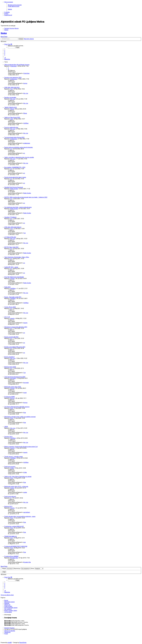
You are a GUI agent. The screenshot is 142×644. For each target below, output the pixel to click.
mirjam (13, 279)
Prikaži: (8, 569)
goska (12, 488)
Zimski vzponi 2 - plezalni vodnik (13, 457)
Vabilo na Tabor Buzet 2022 (12, 117)
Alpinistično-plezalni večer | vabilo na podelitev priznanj (20, 417)
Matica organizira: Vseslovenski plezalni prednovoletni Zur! (21, 447)
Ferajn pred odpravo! (10, 497)
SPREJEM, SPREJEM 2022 (12, 88)
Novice (4, 33)
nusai (25, 393)
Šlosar (12, 109)
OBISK (6, 427)
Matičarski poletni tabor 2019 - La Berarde (16, 487)
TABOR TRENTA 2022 (11, 107)
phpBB (10, 643)
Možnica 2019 (8, 507)
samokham (27, 512)
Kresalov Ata (14, 558)
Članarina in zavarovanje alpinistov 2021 (16, 327)
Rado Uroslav (14, 189)
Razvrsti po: (22, 569)
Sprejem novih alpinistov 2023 (13, 78)
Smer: (37, 569)
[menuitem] (15, 5)
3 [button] (5, 52)
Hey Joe (26, 93)
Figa (12, 408)
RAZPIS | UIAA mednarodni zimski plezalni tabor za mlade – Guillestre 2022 (26, 197)
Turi (12, 89)
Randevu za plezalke (10, 97)
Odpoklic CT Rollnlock (10, 217)
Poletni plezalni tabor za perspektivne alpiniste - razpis (20, 516)
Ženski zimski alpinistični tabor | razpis (15, 177)
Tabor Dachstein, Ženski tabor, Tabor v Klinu (17, 257)
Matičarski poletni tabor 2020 (13, 387)
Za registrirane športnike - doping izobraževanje (18, 207)
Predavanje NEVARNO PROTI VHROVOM (16, 546)
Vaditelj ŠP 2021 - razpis (11, 267)
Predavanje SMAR (10, 397)
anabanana (14, 79)
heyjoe (25, 83)
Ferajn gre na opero (10, 467)
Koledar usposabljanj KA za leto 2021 (15, 347)
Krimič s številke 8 (9, 357)
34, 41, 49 (7, 317)
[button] (8, 44)
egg (12, 538)
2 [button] (5, 51)
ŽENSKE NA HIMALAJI (11, 536)
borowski (13, 378)
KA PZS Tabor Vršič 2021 (11, 247)
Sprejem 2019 (8, 437)
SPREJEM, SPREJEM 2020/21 (13, 227)
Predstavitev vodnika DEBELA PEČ (14, 526)
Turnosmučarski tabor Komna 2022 (14, 137)
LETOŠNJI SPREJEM (10, 237)
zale (12, 119)
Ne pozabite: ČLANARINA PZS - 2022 (15, 167)
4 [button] (5, 53)
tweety (12, 318)
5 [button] (5, 55)
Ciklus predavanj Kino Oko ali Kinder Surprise (17, 65)
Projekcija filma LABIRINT (12, 556)
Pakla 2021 (8, 287)
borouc (12, 398)
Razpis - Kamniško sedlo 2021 (13, 297)
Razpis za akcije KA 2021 (11, 337)
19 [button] (5, 58)
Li (11, 498)
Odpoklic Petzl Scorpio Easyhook (14, 187)
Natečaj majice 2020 (10, 367)
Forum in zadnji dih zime (11, 127)
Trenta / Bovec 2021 (10, 307)
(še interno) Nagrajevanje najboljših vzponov (17, 407)
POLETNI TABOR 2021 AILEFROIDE (14, 277)
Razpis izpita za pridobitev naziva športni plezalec (19, 147)
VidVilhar (26, 123)
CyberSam (14, 66)
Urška (12, 468)
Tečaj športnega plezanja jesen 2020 (15, 377)
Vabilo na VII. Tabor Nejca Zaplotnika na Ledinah (18, 477)
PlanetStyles (23, 643)
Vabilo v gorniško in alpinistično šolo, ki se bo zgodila (19, 157)
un (11, 149)
